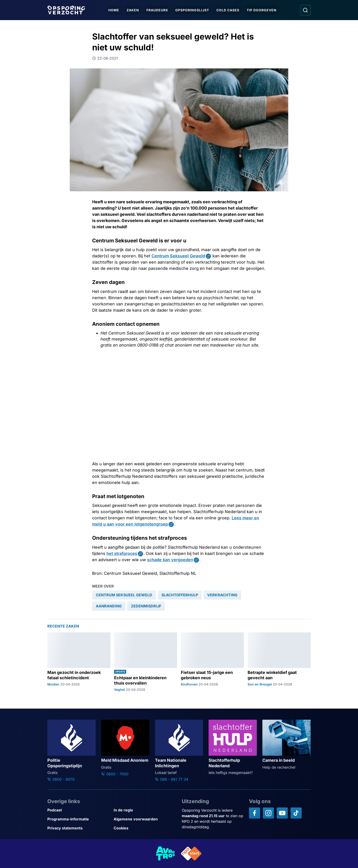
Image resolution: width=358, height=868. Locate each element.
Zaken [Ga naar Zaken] (133, 10)
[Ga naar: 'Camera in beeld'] (287, 745)
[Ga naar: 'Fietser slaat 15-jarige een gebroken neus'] (212, 662)
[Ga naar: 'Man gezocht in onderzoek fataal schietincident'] (79, 662)
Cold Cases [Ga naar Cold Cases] (228, 10)
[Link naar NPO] (191, 854)
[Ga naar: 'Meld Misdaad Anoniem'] (125, 748)
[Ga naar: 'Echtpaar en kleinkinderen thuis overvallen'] (146, 662)
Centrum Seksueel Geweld (178, 256)
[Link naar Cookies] (145, 828)
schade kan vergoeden (170, 560)
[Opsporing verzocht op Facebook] (255, 813)
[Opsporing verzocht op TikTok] (296, 813)
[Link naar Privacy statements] (79, 828)
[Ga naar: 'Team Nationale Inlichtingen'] (179, 751)
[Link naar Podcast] (79, 810)
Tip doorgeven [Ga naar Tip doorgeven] (262, 10)
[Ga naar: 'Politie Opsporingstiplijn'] (71, 751)
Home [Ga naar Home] (114, 10)
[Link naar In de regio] (145, 810)
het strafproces (122, 553)
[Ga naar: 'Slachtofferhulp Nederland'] (233, 748)
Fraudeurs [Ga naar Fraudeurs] (157, 10)
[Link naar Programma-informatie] (79, 819)
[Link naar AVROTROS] (166, 854)
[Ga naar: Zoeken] (305, 10)
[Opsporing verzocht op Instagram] (268, 813)
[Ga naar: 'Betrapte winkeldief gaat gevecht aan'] (279, 662)
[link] (124, 595)
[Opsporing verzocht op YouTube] (282, 813)
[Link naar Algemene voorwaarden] (145, 819)
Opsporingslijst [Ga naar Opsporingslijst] (192, 10)
